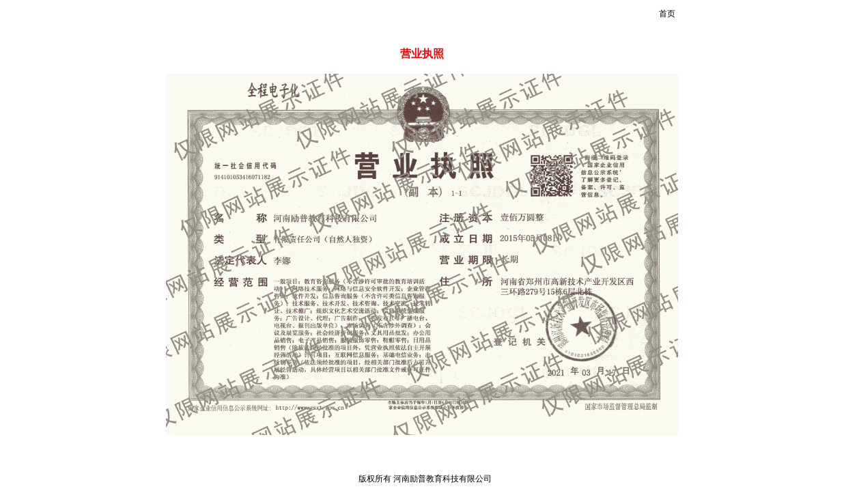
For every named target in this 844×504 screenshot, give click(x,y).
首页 (667, 14)
